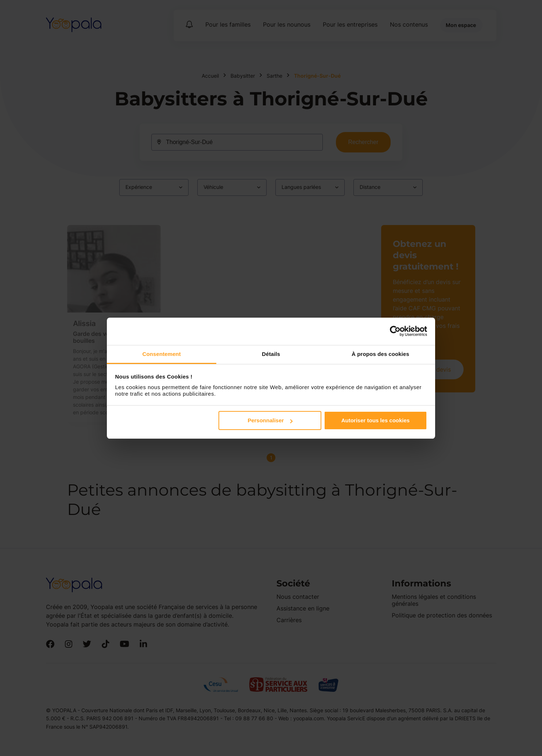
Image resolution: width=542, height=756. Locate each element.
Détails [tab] (271, 354)
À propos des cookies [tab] (380, 354)
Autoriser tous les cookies (376, 420)
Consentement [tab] (161, 354)
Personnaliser (270, 420)
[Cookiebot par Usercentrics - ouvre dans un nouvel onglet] (395, 331)
